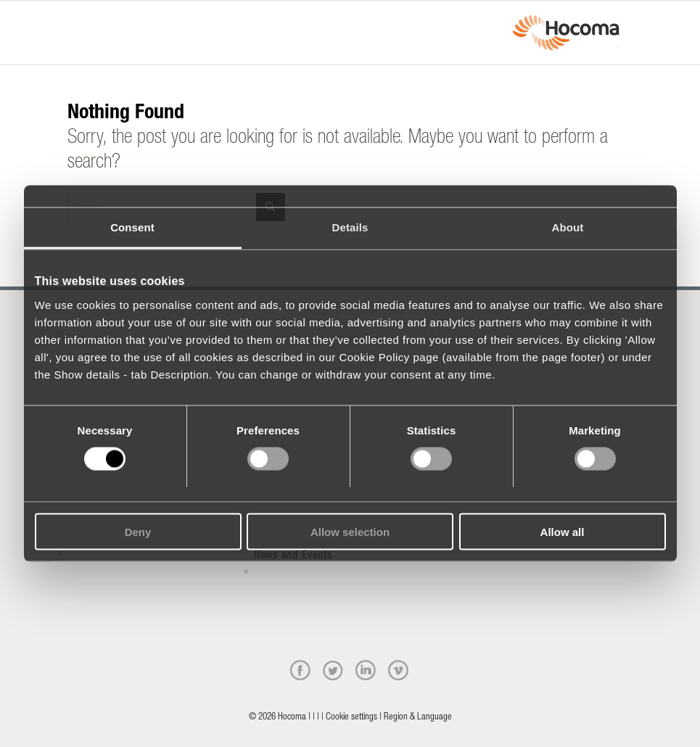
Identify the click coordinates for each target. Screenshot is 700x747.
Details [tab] (350, 227)
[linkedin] (366, 670)
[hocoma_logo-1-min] (565, 33)
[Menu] (72, 20)
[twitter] (333, 670)
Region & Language (418, 718)
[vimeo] (398, 670)
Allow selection (350, 531)
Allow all (563, 531)
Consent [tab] (132, 227)
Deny (138, 531)
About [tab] (568, 227)
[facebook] (300, 670)
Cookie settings (351, 718)
